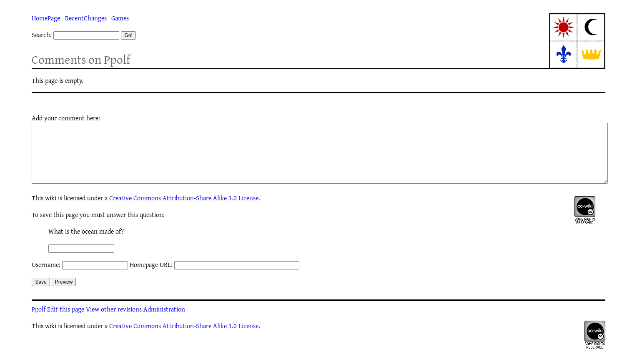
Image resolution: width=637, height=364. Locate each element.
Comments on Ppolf (81, 59)
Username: (46, 277)
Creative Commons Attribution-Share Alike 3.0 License (184, 210)
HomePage (46, 18)
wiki (51, 210)
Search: (42, 35)
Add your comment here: (66, 118)
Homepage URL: (151, 277)
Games (120, 18)
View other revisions (114, 322)
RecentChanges (86, 18)
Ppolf (39, 322)
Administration (164, 322)
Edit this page (66, 322)
